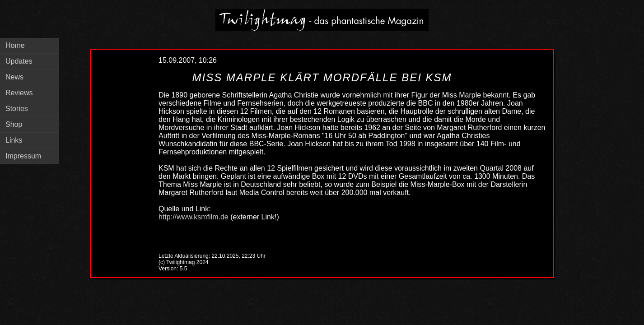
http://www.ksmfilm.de (194, 217)
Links (14, 140)
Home (15, 45)
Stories (17, 109)
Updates (19, 61)
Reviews (19, 93)
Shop (14, 124)
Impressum (23, 156)
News (14, 77)
